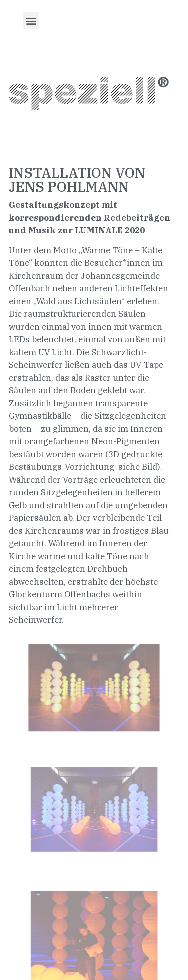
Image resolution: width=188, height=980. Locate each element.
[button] (31, 20)
